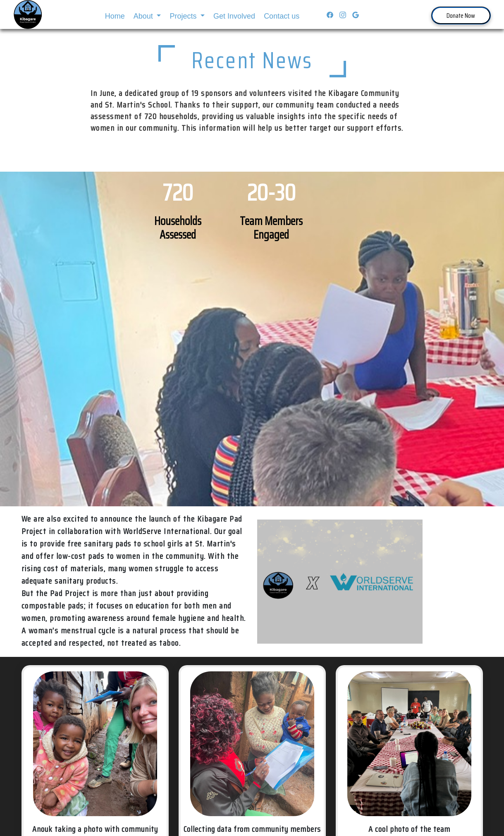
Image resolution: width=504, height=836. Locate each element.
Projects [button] (184, 16)
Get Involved (234, 16)
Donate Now (461, 16)
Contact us (282, 16)
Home (115, 16)
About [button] (144, 16)
